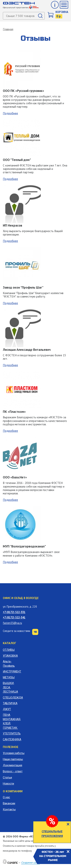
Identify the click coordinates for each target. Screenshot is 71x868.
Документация (12, 765)
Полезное (11, 747)
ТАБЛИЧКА (10, 703)
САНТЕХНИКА (12, 739)
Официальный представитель (21, 8)
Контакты (9, 809)
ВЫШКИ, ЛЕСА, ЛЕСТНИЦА (10, 687)
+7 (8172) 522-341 (14, 617)
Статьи (7, 777)
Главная (8, 29)
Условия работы (14, 753)
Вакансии (9, 803)
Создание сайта (30, 862)
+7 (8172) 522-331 (14, 612)
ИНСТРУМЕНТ (12, 671)
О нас (6, 797)
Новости (8, 784)
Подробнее (10, 113)
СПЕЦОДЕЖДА (12, 698)
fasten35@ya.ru (12, 623)
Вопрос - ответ (13, 771)
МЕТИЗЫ (9, 677)
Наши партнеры (13, 759)
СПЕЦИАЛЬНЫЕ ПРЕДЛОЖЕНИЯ (52, 834)
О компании (13, 791)
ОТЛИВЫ (9, 650)
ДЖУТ (7, 709)
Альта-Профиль (9, 664)
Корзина (62, 12)
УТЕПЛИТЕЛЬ (12, 734)
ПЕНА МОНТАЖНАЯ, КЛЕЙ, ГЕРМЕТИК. (12, 721)
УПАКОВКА (10, 656)
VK (35, 632)
